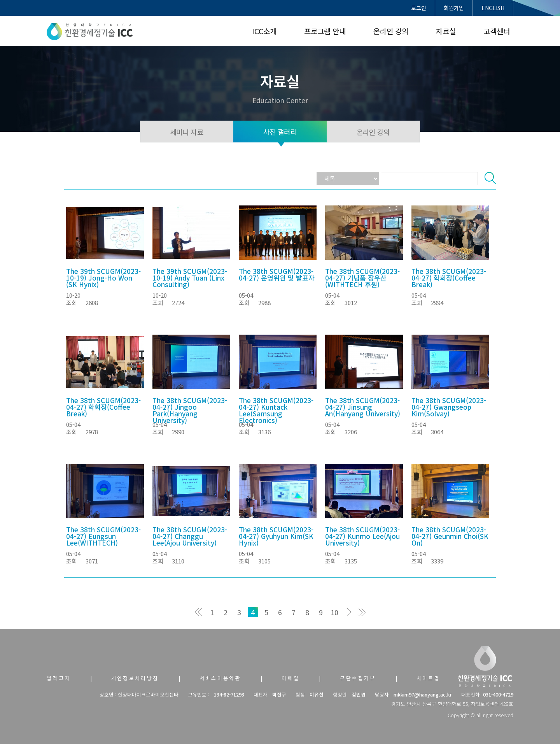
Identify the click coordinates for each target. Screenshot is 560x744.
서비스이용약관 (220, 678)
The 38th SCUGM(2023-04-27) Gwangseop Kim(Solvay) (449, 407)
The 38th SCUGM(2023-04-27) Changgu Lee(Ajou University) (190, 536)
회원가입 (454, 8)
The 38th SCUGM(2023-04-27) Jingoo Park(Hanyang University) (190, 410)
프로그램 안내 (325, 31)
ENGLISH (493, 8)
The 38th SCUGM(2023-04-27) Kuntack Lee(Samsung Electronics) (276, 410)
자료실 (446, 31)
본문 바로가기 (0, 0)
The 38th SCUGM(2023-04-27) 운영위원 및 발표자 (277, 274)
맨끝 (362, 612)
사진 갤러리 (280, 132)
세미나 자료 (187, 132)
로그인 (419, 8)
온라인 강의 (391, 31)
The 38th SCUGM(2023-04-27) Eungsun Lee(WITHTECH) (103, 536)
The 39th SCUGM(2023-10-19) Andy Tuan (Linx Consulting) (190, 278)
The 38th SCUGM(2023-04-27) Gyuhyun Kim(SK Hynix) (276, 536)
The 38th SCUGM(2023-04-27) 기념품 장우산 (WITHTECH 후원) (362, 278)
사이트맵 (429, 678)
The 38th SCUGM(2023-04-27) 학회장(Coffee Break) (449, 278)
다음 (348, 612)
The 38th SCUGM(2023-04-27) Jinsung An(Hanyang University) (363, 407)
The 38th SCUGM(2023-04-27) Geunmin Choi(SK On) (450, 536)
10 (334, 612)
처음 (199, 612)
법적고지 (59, 678)
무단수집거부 (358, 678)
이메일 (290, 678)
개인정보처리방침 (135, 678)
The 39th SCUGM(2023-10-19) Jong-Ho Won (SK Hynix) (103, 278)
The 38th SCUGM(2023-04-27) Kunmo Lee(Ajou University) (362, 536)
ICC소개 (264, 31)
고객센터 (497, 31)
